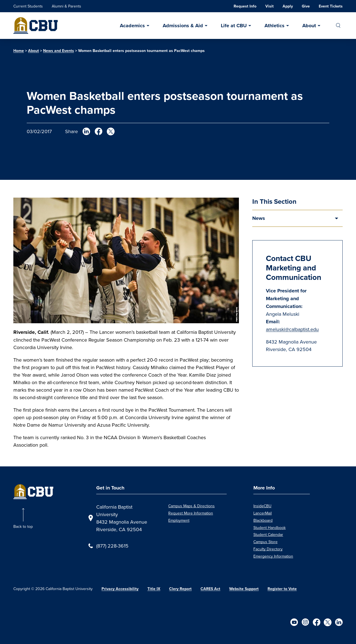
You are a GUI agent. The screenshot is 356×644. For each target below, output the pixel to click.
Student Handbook (270, 528)
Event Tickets (331, 6)
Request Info (245, 6)
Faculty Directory (268, 549)
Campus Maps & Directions (191, 506)
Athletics (275, 26)
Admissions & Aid (183, 26)
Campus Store (265, 542)
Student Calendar (268, 534)
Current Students (28, 6)
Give (306, 6)
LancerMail (263, 513)
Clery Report (180, 589)
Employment (179, 520)
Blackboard (263, 520)
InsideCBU (262, 506)
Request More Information (191, 513)
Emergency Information (273, 556)
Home (19, 51)
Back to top (23, 526)
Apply (288, 6)
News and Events (59, 51)
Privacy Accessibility (120, 589)
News (259, 218)
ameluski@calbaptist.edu (292, 329)
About (309, 26)
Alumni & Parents (66, 6)
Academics (132, 26)
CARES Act (210, 589)
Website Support (244, 589)
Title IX (154, 589)
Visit (270, 6)
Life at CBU (234, 26)
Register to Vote (282, 589)
